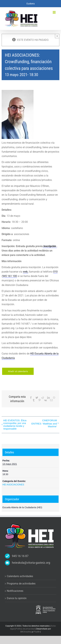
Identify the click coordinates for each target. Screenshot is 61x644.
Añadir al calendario (18, 371)
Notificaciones (15, 591)
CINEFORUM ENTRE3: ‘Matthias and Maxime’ (44, 423)
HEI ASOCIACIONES (13, 485)
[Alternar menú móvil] (54, 12)
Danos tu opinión (17, 598)
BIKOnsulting (26, 632)
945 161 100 (10, 276)
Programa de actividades (21, 584)
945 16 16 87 (20, 556)
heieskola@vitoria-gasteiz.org (31, 563)
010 (55, 272)
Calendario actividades (20, 576)
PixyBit (37, 632)
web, (26, 272)
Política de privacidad (26, 629)
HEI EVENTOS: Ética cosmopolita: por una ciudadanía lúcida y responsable (15, 424)
